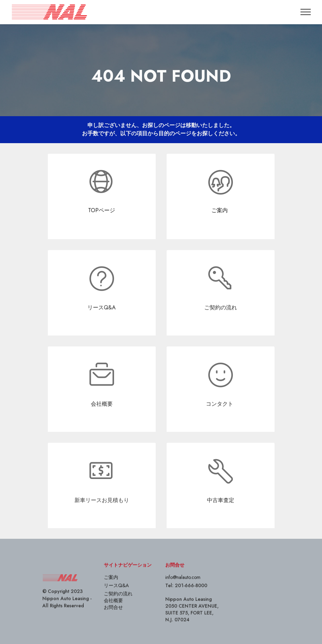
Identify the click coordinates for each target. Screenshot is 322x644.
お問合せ (113, 619)
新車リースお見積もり (102, 512)
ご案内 (220, 210)
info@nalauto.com (183, 589)
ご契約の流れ (221, 319)
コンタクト (220, 415)
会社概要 (102, 415)
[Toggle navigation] (306, 12)
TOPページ (102, 210)
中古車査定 (221, 512)
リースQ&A (102, 319)
